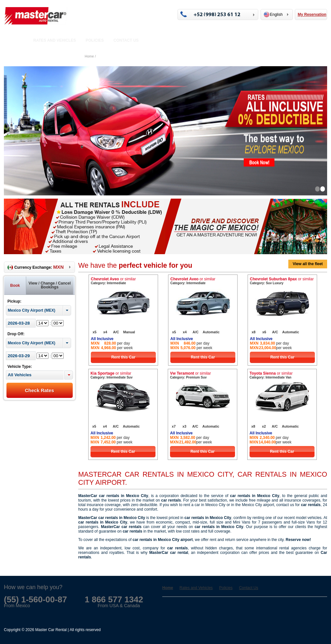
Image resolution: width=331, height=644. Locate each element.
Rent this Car (123, 357)
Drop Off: (16, 334)
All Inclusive (102, 339)
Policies (95, 40)
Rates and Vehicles (55, 40)
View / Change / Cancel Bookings (50, 285)
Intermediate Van (278, 377)
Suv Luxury (274, 283)
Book (15, 286)
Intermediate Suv (119, 377)
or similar (128, 279)
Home (18, 40)
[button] (69, 375)
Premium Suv (196, 377)
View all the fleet (308, 264)
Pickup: (14, 301)
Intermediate (116, 283)
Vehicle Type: (20, 367)
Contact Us (126, 40)
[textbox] (35, 375)
